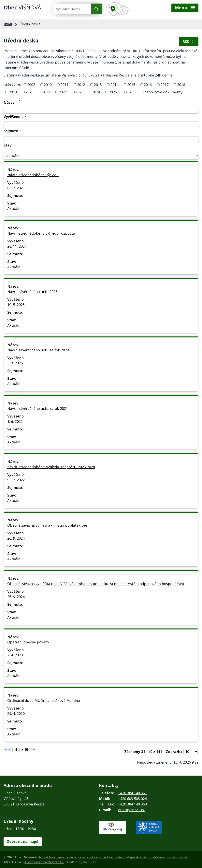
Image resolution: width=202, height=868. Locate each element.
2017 (165, 85)
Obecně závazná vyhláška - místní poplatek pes (47, 525)
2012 (81, 85)
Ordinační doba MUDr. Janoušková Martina (44, 700)
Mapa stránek (137, 857)
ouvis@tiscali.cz (131, 810)
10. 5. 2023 (16, 305)
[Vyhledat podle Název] (101, 110)
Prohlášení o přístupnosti (168, 857)
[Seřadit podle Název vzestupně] (20, 101)
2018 (181, 85)
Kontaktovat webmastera (57, 857)
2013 (98, 85)
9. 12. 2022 (16, 480)
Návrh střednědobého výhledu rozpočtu (41, 233)
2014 (114, 85)
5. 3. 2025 (15, 363)
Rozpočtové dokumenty (162, 92)
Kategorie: (12, 84)
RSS (189, 41)
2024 (96, 92)
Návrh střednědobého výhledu (33, 175)
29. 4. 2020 (16, 713)
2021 (46, 92)
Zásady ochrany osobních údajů (101, 857)
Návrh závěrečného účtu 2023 (32, 292)
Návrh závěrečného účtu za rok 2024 (38, 350)
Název (11, 102)
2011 (65, 85)
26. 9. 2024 (16, 538)
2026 (129, 92)
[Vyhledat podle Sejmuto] (101, 140)
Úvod (8, 24)
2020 (29, 92)
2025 (113, 92)
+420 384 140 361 (132, 793)
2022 (63, 92)
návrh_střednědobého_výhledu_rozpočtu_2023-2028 (51, 467)
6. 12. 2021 (16, 188)
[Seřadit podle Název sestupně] (20, 102)
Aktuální (14, 208)
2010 (48, 85)
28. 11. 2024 (17, 246)
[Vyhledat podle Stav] (101, 156)
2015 (131, 85)
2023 (79, 92)
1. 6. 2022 (15, 421)
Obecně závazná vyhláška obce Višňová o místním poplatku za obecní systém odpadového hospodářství (96, 584)
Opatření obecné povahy (28, 642)
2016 (148, 85)
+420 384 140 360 (132, 804)
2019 (13, 92)
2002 (31, 85)
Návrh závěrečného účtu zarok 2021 (38, 408)
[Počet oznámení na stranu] (191, 752)
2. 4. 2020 (15, 655)
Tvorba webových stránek (44, 862)
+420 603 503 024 (132, 799)
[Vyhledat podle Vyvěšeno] (101, 125)
